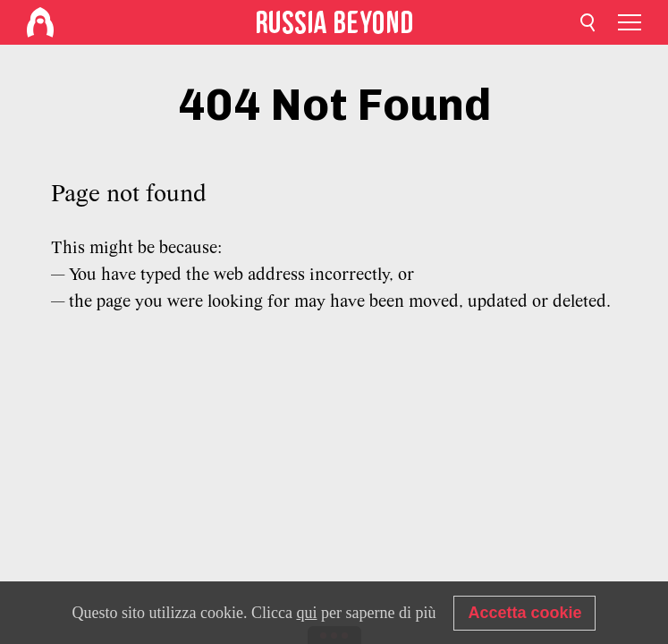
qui (306, 613)
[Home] (40, 22)
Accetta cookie (524, 613)
